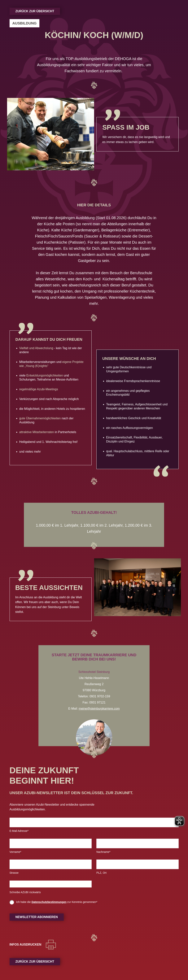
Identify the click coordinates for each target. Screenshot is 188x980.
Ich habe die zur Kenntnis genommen (57, 902)
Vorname (15, 852)
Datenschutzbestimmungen (49, 902)
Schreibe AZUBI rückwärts (25, 892)
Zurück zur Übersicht (35, 11)
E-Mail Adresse (19, 831)
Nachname (103, 852)
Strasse (14, 873)
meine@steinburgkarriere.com (99, 709)
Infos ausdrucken (26, 945)
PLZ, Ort (101, 873)
